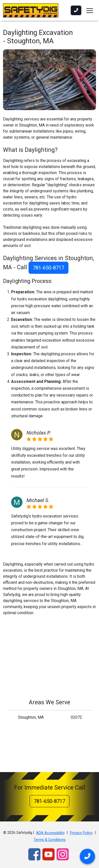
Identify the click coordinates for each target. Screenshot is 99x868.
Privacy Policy (81, 833)
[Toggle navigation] (90, 10)
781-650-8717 (48, 268)
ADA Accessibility (50, 833)
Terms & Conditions (50, 840)
